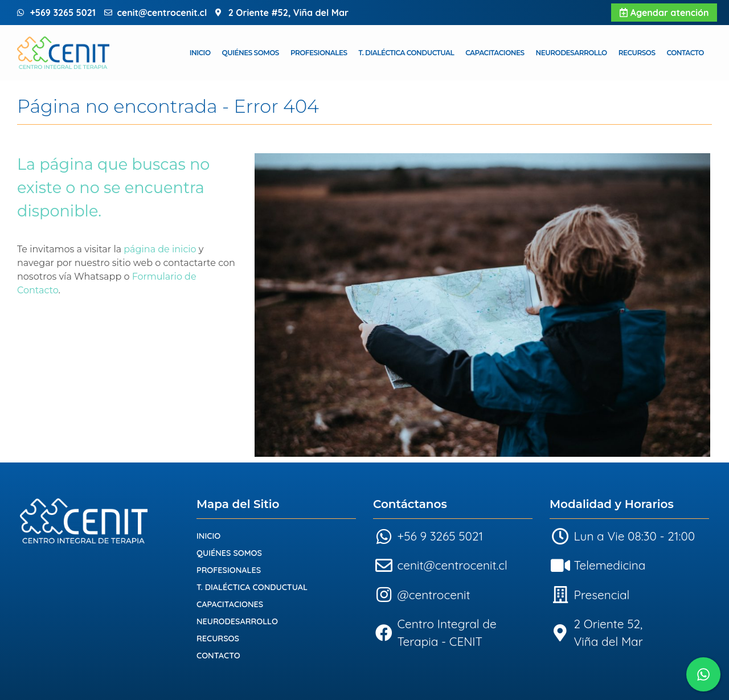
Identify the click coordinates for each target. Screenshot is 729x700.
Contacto (685, 53)
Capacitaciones (495, 53)
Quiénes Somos (251, 53)
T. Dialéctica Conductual (407, 53)
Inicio (200, 53)
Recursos (637, 53)
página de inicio (160, 249)
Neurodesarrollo (572, 53)
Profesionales (319, 53)
